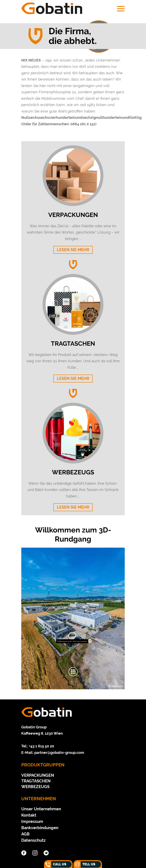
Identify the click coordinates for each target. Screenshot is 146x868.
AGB (25, 834)
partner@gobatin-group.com (59, 753)
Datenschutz (33, 840)
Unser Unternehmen (41, 809)
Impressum (32, 821)
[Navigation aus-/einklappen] (119, 9)
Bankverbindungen (40, 828)
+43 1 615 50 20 (42, 746)
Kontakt (29, 815)
